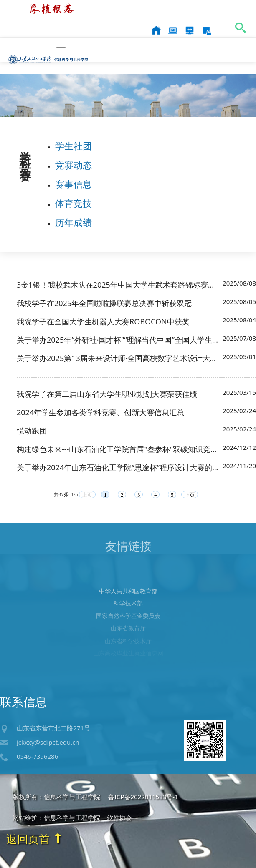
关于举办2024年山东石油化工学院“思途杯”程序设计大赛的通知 (118, 468)
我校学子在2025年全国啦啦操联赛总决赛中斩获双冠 (104, 304)
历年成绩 (74, 223)
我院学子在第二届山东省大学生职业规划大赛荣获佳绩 (107, 394)
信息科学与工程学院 (48, 46)
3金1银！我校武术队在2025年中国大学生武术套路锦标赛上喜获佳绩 (118, 285)
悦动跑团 (32, 431)
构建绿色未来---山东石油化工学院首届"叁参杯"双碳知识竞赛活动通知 (118, 449)
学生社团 (74, 146)
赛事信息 (74, 184)
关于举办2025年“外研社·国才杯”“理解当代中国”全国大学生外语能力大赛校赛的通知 (118, 340)
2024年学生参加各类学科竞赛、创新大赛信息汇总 (100, 413)
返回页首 (35, 839)
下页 (190, 495)
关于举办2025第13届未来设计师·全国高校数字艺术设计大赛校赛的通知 (118, 359)
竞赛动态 (74, 165)
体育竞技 (74, 203)
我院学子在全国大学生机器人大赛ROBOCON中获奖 (103, 322)
